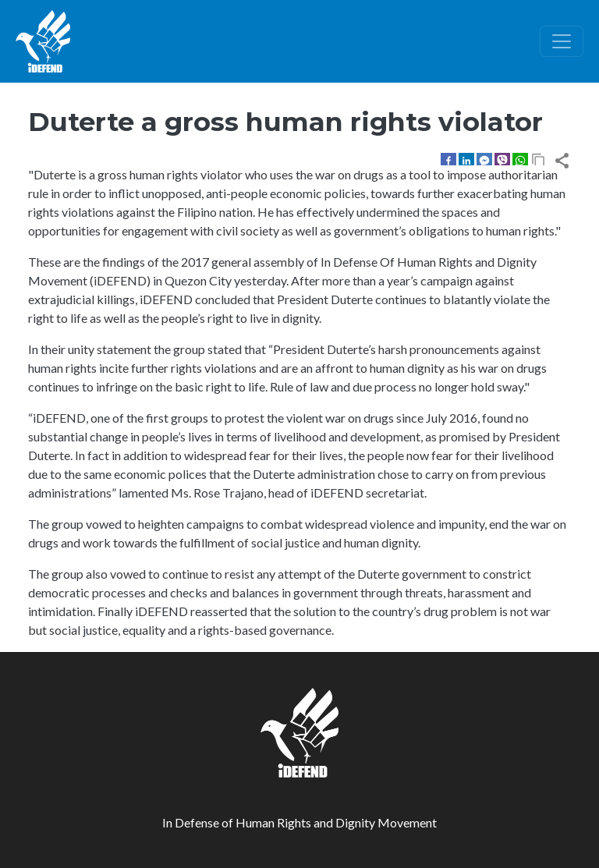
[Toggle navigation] (562, 41)
